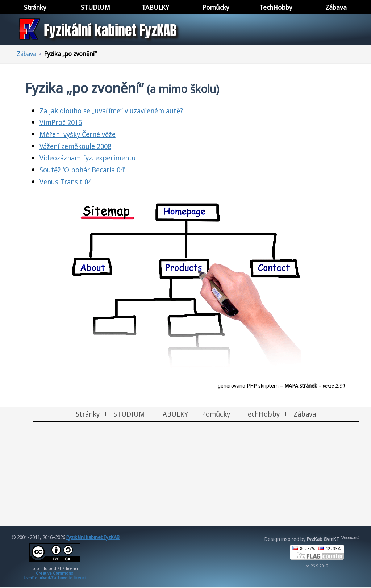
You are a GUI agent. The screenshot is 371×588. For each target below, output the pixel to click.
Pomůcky (216, 414)
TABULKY (173, 414)
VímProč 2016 (61, 122)
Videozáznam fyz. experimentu (88, 158)
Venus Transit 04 (66, 182)
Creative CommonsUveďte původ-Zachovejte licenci (55, 575)
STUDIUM (129, 414)
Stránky (88, 414)
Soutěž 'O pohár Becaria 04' (82, 170)
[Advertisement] (185, 476)
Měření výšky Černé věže (78, 134)
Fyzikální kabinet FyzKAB (93, 537)
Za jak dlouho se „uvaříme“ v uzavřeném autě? (111, 111)
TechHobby (262, 414)
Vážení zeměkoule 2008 (75, 146)
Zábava (26, 54)
